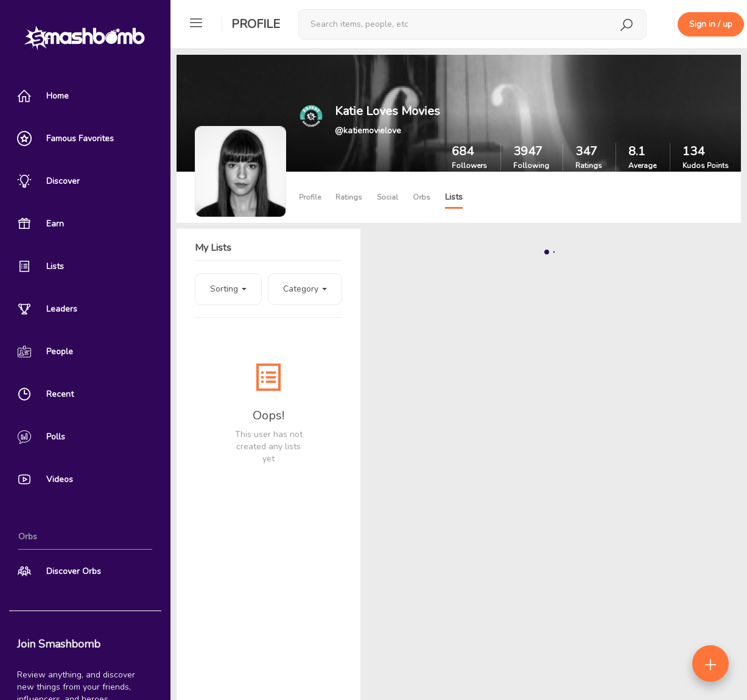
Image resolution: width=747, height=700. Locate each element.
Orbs (422, 197)
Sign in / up (711, 24)
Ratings (349, 197)
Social (388, 197)
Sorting (228, 289)
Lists (454, 197)
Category (305, 289)
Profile (256, 24)
